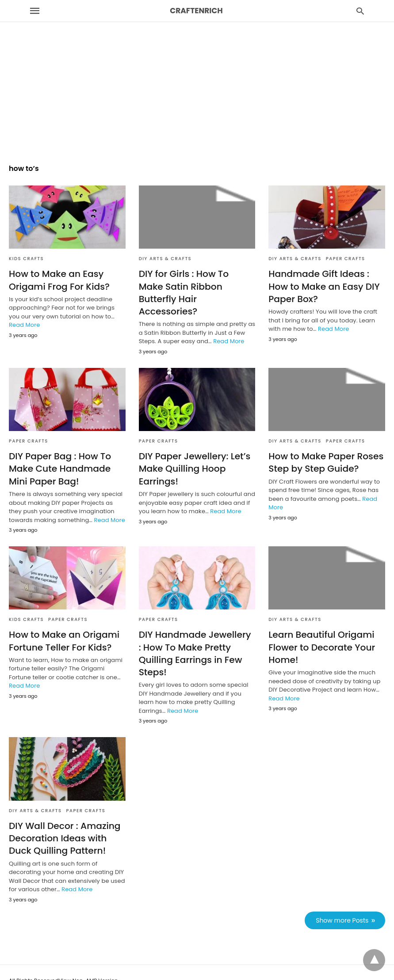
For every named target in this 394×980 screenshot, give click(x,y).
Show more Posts (342, 906)
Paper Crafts (346, 259)
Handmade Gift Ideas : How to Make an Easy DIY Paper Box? (323, 286)
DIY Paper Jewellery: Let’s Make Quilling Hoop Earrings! (194, 456)
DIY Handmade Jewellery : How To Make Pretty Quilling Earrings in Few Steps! (197, 640)
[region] (197, 76)
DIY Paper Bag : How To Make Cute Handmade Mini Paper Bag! (59, 456)
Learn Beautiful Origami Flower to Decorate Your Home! (321, 634)
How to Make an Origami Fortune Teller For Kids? (63, 628)
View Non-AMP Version (88, 966)
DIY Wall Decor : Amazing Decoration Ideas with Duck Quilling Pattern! (64, 824)
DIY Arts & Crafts (165, 259)
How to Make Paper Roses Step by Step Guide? (325, 450)
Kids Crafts (26, 259)
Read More (24, 325)
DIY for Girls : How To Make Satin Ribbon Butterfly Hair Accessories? (197, 286)
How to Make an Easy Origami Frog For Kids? (59, 280)
